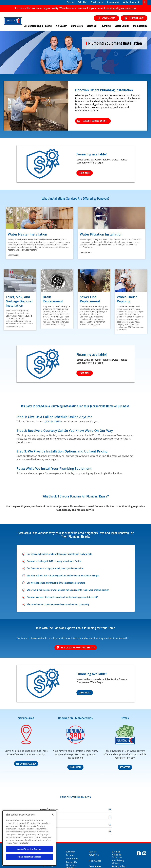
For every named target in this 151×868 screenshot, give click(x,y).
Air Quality (61, 26)
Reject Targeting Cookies (29, 857)
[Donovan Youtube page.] (144, 854)
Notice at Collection (117, 856)
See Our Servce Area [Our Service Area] (26, 764)
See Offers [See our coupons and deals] (125, 767)
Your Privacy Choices (118, 862)
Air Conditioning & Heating (38, 26)
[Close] (53, 815)
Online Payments (132, 2)
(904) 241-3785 (53, 421)
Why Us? (82, 2)
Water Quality (122, 26)
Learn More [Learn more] (85, 173)
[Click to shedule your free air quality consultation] (120, 8)
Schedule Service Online (92, 121)
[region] (29, 838)
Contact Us (71, 862)
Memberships (140, 26)
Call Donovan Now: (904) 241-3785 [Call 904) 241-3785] (76, 648)
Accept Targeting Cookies (29, 849)
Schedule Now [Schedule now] (134, 18)
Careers (70, 2)
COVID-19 (94, 855)
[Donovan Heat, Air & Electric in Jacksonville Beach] (13, 21)
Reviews (70, 855)
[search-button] (145, 2)
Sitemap (116, 852)
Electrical (92, 26)
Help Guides (95, 861)
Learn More (85, 693)
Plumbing (106, 26)
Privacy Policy (119, 866)
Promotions (113, 2)
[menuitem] (70, 2)
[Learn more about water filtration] (112, 232)
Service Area (97, 2)
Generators (77, 26)
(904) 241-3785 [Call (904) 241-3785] (106, 18)
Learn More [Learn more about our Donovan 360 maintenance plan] (75, 767)
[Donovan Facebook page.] (139, 854)
